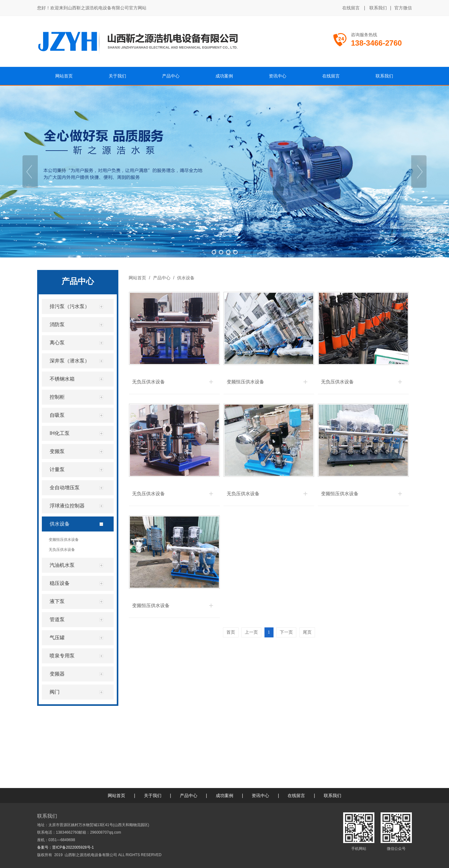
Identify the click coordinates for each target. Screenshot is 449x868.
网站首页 (137, 278)
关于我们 (153, 796)
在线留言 (351, 8)
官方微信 (403, 8)
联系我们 (378, 8)
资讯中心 (260, 796)
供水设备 (185, 278)
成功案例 (224, 796)
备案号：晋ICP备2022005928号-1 (65, 847)
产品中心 (162, 278)
